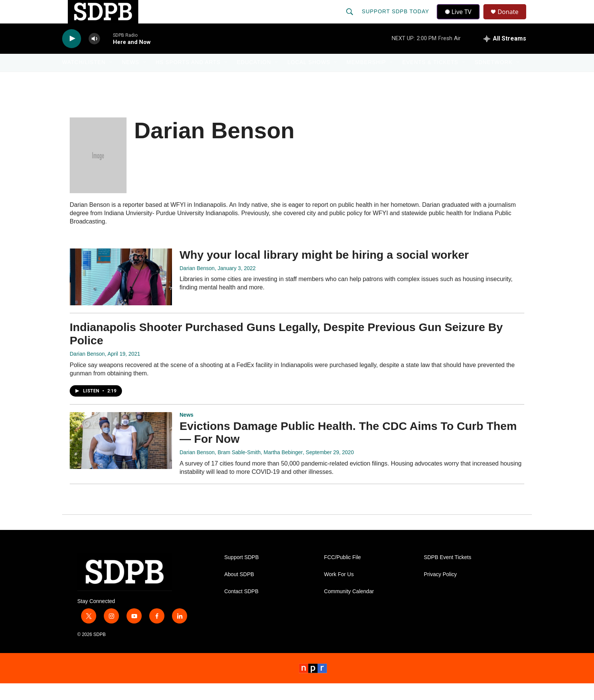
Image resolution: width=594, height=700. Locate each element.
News (131, 79)
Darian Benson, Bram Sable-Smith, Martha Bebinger (241, 469)
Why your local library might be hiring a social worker (324, 271)
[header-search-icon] (350, 20)
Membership (366, 79)
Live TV (460, 20)
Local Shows (309, 79)
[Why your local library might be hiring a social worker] (121, 293)
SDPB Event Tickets (448, 574)
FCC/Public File (342, 574)
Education (254, 79)
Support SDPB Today (396, 20)
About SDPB (239, 591)
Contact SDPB (241, 608)
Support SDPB (242, 574)
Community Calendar (349, 608)
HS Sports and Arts (188, 79)
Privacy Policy (440, 591)
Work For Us (339, 591)
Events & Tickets (430, 79)
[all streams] (505, 55)
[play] (72, 55)
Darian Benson (197, 284)
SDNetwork (494, 79)
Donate (513, 20)
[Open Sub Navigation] (111, 79)
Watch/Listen (84, 79)
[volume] (94, 55)
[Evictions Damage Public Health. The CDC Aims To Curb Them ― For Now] (121, 457)
